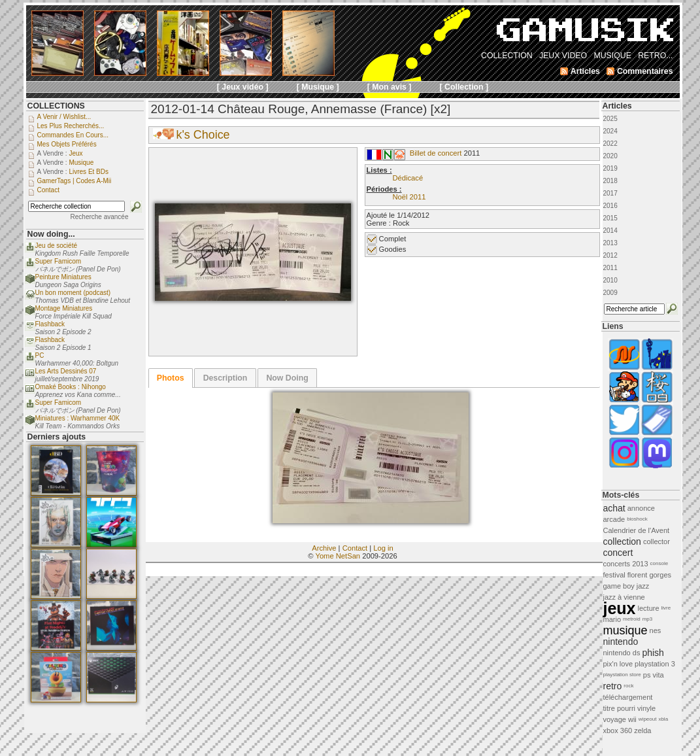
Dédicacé (408, 178)
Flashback (50, 324)
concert (618, 553)
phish (653, 653)
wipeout (648, 719)
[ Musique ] (318, 87)
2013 (610, 243)
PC (40, 355)
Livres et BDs (89, 172)
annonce (641, 508)
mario (612, 619)
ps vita (654, 675)
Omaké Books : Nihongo (71, 387)
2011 (610, 268)
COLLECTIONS (56, 106)
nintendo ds (622, 653)
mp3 (648, 619)
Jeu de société (57, 246)
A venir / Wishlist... (64, 117)
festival (614, 575)
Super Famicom (58, 261)
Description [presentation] (225, 378)
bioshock (637, 519)
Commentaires (645, 71)
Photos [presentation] (171, 378)
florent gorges (649, 575)
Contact (355, 548)
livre (666, 608)
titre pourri (620, 708)
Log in (383, 548)
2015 (610, 218)
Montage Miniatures (64, 308)
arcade (614, 519)
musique (625, 630)
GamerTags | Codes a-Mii (75, 181)
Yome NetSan (338, 556)
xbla (663, 719)
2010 (610, 280)
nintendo (621, 642)
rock (628, 686)
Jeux (75, 153)
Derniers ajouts (57, 437)
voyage (615, 719)
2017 (610, 193)
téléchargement (628, 697)
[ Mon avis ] (390, 87)
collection (622, 541)
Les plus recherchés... (71, 126)
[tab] (171, 378)
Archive (324, 548)
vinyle (646, 708)
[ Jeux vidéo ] (243, 87)
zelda (642, 730)
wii (632, 719)
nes (656, 630)
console (659, 563)
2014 (610, 231)
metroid (632, 619)
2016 (610, 206)
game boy (619, 586)
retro (613, 686)
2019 (610, 168)
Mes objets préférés (67, 144)
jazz (643, 586)
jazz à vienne (624, 597)
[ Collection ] (464, 87)
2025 (610, 119)
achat (614, 508)
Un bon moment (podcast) (73, 293)
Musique (81, 163)
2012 (610, 255)
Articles (617, 106)
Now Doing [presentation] (287, 378)
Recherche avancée (100, 217)
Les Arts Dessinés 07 (66, 371)
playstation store (622, 675)
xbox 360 (618, 730)
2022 (610, 144)
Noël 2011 (409, 197)
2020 (610, 156)
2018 (610, 181)
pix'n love (618, 664)
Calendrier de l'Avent (637, 530)
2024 (610, 131)
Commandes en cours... (73, 135)
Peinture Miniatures (63, 277)
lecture (649, 608)
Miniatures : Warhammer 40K (78, 418)
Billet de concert (436, 153)
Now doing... (51, 234)
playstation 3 (655, 664)
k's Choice (203, 135)
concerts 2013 (626, 564)
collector (657, 541)
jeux (620, 608)
